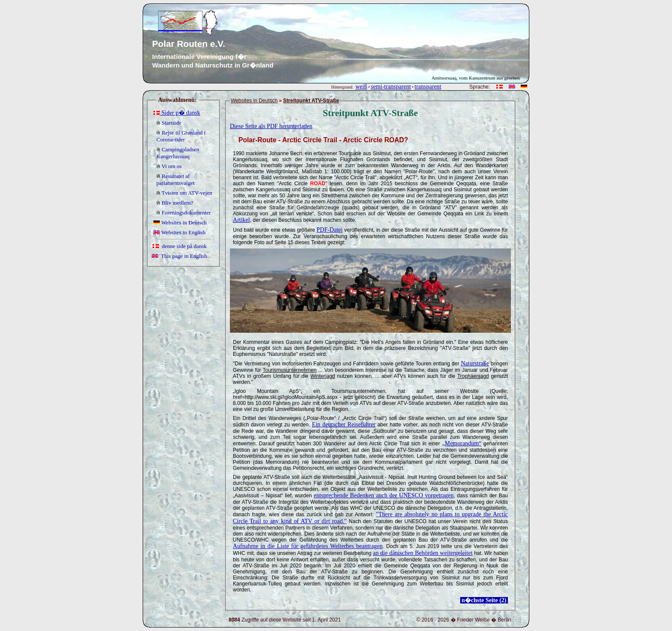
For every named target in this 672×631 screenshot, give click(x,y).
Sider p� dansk (177, 113)
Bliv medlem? (175, 203)
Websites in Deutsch (180, 222)
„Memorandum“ (462, 443)
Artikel (241, 220)
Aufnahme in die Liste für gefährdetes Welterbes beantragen (308, 546)
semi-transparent (391, 87)
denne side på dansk (180, 246)
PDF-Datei (330, 230)
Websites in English (179, 232)
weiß (361, 87)
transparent (428, 87)
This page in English (179, 256)
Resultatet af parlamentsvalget (176, 179)
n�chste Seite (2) (484, 600)
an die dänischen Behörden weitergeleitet (423, 553)
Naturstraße (475, 363)
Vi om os (169, 166)
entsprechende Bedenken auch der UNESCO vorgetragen (384, 495)
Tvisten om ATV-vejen (184, 193)
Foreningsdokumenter (183, 213)
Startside (169, 123)
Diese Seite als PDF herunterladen (271, 126)
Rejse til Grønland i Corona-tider (181, 136)
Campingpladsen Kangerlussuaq (178, 153)
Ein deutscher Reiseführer (344, 424)
